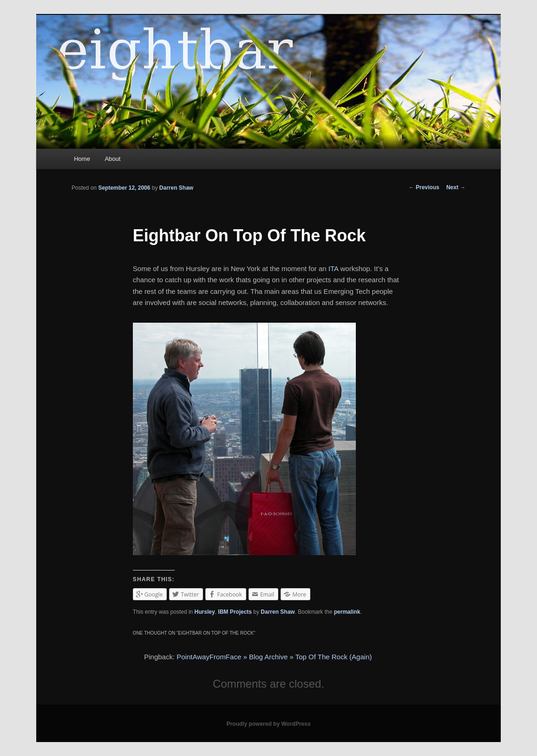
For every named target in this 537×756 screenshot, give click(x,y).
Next (456, 187)
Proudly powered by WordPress (268, 724)
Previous (424, 187)
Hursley (205, 612)
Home (82, 159)
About (112, 159)
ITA (333, 269)
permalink (347, 612)
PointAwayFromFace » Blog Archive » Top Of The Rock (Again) (274, 657)
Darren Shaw (176, 188)
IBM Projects (235, 612)
